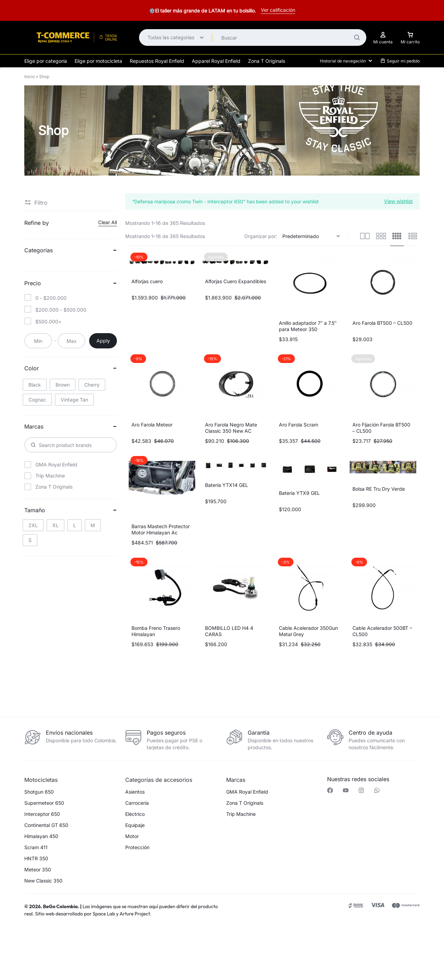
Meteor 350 (38, 870)
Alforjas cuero (147, 281)
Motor (132, 836)
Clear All (108, 222)
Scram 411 (36, 847)
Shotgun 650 (39, 792)
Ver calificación (278, 10)
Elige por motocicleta (98, 61)
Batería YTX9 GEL (299, 493)
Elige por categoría (46, 61)
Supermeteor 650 (44, 803)
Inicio (29, 77)
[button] (121, 943)
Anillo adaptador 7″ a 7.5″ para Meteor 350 (308, 326)
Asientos (135, 792)
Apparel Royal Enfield (216, 61)
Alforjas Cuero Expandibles (236, 281)
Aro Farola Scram (298, 425)
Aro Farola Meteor (152, 425)
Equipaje (135, 825)
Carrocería (137, 803)
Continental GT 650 (46, 825)
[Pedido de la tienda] (312, 236)
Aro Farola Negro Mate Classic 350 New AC (231, 428)
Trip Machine (241, 814)
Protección (137, 847)
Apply (103, 341)
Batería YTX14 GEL (227, 485)
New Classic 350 (43, 881)
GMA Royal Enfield (247, 792)
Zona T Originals (267, 61)
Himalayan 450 (41, 836)
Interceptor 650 (42, 814)
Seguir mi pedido (400, 61)
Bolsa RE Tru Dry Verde (379, 489)
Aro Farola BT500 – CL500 (382, 323)
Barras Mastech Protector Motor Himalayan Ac (161, 529)
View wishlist (398, 201)
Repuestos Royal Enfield (157, 61)
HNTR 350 (36, 859)
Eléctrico (135, 814)
